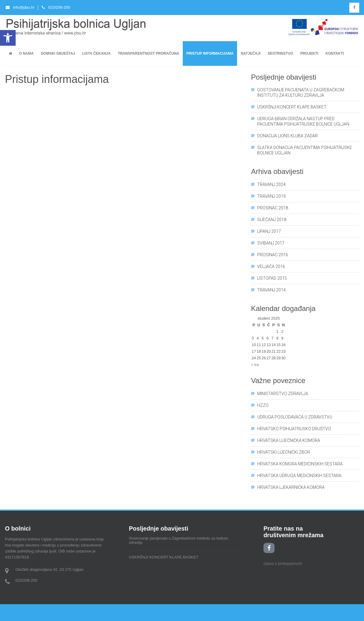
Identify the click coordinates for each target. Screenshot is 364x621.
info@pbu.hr (20, 7)
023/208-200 (56, 7)
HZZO (263, 405)
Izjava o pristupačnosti (283, 563)
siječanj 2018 (272, 220)
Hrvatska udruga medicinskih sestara (299, 476)
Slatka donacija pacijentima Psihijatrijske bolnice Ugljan (305, 150)
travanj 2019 (271, 196)
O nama (27, 53)
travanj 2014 (271, 290)
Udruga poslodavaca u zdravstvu (295, 417)
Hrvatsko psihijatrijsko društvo (294, 429)
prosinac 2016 (273, 255)
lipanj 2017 (269, 231)
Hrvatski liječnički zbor (284, 452)
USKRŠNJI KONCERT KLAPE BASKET (292, 107)
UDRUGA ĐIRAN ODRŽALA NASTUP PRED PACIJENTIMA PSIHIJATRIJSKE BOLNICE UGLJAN (303, 121)
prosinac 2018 (273, 208)
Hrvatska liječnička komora (289, 440)
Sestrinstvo (280, 53)
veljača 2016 (271, 266)
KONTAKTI (335, 53)
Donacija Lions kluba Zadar (287, 136)
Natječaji (251, 53)
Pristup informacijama (210, 53)
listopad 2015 (272, 278)
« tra (255, 365)
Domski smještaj (58, 53)
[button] (8, 38)
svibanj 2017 (271, 243)
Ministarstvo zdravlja (283, 394)
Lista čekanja (96, 53)
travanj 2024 (271, 184)
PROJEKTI (309, 53)
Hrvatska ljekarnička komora (291, 487)
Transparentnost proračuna (149, 53)
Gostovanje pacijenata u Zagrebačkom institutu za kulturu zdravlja (301, 93)
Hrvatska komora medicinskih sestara (300, 464)
